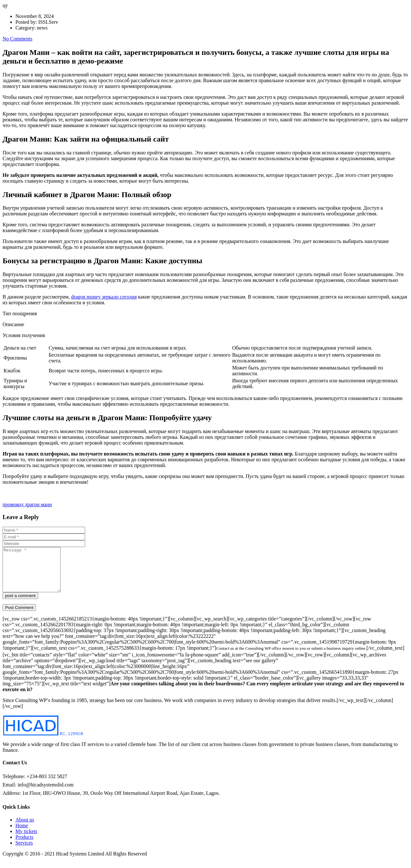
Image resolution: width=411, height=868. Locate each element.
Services (24, 851)
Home (22, 834)
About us (25, 828)
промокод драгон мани (27, 504)
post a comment (20, 604)
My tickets (26, 840)
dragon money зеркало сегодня (104, 297)
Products (24, 846)
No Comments (17, 39)
